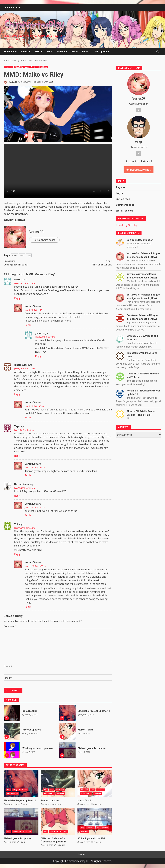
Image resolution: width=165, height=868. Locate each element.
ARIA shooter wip (85, 263)
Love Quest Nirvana (31, 263)
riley (29, 255)
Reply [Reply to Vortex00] (28, 325)
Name (8, 666)
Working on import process (12, 750)
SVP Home (9, 52)
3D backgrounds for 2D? (95, 821)
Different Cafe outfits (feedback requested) (58, 821)
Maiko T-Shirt (67, 732)
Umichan (35, 67)
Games (25, 52)
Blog (15, 790)
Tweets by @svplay (127, 225)
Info (73, 52)
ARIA (9, 790)
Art (48, 52)
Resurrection (12, 713)
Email (8, 678)
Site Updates (12, 793)
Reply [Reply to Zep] (17, 456)
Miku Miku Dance (22, 67)
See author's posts (44, 240)
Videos (44, 67)
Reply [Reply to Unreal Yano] (17, 496)
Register (121, 187)
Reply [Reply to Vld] (17, 554)
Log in (119, 193)
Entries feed (123, 199)
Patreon (61, 52)
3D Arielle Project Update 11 (67, 713)
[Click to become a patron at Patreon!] (139, 170)
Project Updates (12, 732)
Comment (10, 626)
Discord (86, 52)
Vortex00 (10, 82)
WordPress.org (125, 211)
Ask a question (102, 52)
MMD (38, 52)
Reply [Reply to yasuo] (17, 298)
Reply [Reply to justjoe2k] (17, 394)
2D (82, 790)
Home (82, 854)
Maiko (15, 255)
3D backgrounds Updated (67, 750)
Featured (9, 67)
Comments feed (125, 205)
